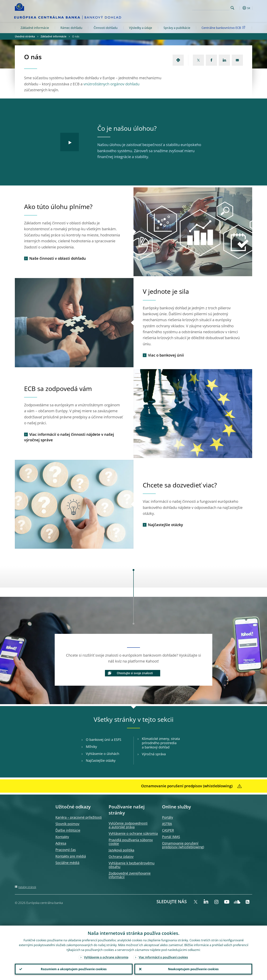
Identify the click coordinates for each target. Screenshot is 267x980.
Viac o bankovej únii (166, 355)
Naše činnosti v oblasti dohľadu (58, 258)
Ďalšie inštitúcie (68, 830)
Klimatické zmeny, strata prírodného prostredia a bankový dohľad (161, 743)
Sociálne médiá (67, 863)
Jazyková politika (121, 850)
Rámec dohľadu (71, 28)
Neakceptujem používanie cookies (193, 969)
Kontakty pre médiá (71, 856)
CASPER (168, 830)
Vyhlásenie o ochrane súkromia (133, 833)
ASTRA (167, 824)
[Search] (211, 7)
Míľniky (91, 747)
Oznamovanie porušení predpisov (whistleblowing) (183, 845)
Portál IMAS (171, 837)
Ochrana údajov (121, 857)
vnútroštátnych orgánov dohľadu (111, 84)
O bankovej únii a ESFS (104, 740)
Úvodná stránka (25, 36)
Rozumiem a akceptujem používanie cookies (74, 969)
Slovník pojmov (67, 824)
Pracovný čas (66, 850)
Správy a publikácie (177, 28)
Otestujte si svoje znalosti (135, 673)
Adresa (61, 843)
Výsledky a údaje (141, 28)
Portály (168, 817)
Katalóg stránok (27, 887)
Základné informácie (35, 28)
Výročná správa (154, 754)
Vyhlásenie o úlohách (103, 754)
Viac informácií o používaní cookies (163, 957)
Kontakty (62, 837)
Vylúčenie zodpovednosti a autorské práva (128, 825)
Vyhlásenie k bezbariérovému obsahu (132, 865)
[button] (239, 8)
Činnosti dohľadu (106, 28)
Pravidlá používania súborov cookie (131, 842)
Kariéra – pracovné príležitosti (79, 817)
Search (232, 8)
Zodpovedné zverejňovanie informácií (130, 875)
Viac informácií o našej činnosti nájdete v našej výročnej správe (69, 437)
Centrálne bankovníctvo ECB (224, 28)
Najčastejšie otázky (165, 525)
